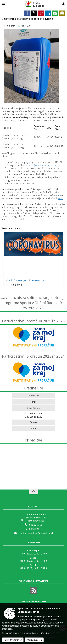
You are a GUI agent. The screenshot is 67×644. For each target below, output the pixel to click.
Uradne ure (33, 542)
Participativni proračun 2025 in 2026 (33, 321)
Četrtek (33, 422)
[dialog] (62, 13)
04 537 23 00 (36, 525)
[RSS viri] (33, 593)
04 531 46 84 (36, 529)
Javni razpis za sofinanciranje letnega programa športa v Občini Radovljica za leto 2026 (33, 303)
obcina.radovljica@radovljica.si (36, 533)
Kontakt (34, 506)
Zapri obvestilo (34, 640)
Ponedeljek (33, 396)
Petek (33, 428)
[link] (27, 13)
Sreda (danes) (33, 408)
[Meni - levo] (4, 4)
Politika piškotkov (41, 633)
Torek (33, 402)
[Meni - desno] (63, 4)
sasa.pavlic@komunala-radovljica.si (41, 165)
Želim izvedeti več (13, 640)
